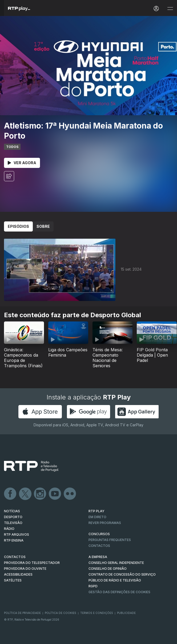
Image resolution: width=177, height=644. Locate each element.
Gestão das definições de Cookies (119, 592)
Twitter (25, 494)
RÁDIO (9, 529)
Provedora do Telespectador (32, 563)
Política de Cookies (61, 613)
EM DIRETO (97, 517)
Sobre (43, 226)
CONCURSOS (99, 534)
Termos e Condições (97, 613)
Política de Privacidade (22, 613)
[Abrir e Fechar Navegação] (170, 9)
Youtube (55, 494)
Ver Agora (22, 163)
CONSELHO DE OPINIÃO (108, 569)
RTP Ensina (14, 540)
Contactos (99, 546)
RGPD (93, 586)
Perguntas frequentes (110, 540)
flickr (70, 494)
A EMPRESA (98, 557)
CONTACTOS (15, 557)
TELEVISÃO (13, 523)
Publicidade (126, 613)
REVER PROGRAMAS (105, 523)
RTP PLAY (96, 511)
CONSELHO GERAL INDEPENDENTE (116, 563)
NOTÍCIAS (12, 511)
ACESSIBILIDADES (18, 574)
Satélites (13, 580)
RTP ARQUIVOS (17, 534)
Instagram (40, 494)
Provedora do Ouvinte (25, 569)
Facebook (10, 494)
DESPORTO (13, 517)
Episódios (18, 226)
